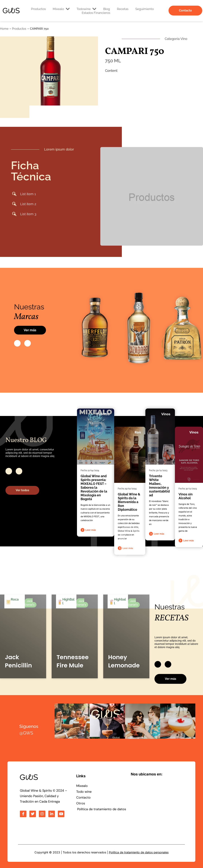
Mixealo (61, 9)
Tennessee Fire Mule (73, 661)
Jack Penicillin (18, 661)
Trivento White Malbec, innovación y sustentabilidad (159, 486)
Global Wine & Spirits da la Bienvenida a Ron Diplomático (129, 502)
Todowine (86, 9)
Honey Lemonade (124, 661)
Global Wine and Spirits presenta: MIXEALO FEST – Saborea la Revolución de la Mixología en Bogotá (94, 487)
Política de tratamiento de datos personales (139, 852)
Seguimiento (145, 9)
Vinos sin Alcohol (186, 496)
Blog (107, 9)
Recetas (123, 9)
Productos (38, 9)
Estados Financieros (96, 13)
